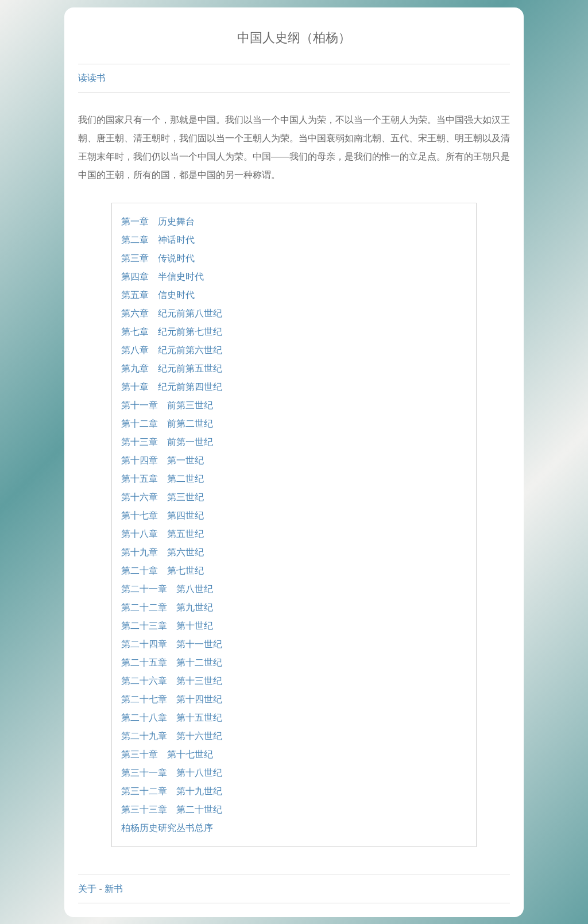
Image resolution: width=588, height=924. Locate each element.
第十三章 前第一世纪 (167, 442)
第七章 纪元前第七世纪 (172, 332)
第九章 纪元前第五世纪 (172, 368)
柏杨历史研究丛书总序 (167, 828)
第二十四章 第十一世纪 (172, 644)
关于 (87, 889)
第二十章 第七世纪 (163, 571)
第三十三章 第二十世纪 (172, 809)
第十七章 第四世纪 (163, 515)
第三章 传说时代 (158, 258)
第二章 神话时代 (158, 240)
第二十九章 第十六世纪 (172, 736)
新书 (114, 889)
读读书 (92, 78)
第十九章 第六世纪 (163, 552)
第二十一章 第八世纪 (167, 589)
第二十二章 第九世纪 (167, 607)
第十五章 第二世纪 (163, 479)
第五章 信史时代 (158, 295)
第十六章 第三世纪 (163, 497)
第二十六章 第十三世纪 (172, 681)
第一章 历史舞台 (158, 221)
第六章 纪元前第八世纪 (172, 313)
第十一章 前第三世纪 (167, 405)
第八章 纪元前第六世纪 (172, 350)
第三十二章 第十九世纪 (172, 791)
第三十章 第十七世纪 (167, 754)
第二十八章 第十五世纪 (172, 718)
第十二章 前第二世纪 (167, 424)
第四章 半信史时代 (163, 277)
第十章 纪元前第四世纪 (172, 387)
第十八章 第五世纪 (163, 534)
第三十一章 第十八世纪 (172, 773)
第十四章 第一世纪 (163, 460)
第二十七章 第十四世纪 (172, 699)
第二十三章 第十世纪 (167, 626)
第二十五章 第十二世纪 (172, 662)
